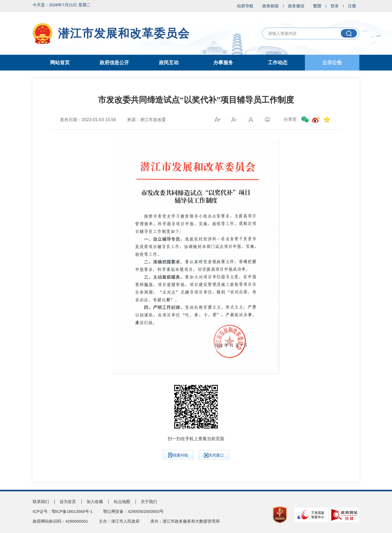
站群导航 (245, 6)
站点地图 (122, 502)
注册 (352, 6)
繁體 (317, 6)
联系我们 (41, 502)
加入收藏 (95, 502)
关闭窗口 (214, 455)
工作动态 (278, 63)
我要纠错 (178, 455)
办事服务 (223, 63)
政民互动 (169, 63)
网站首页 (60, 63)
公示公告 (332, 63)
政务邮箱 (271, 6)
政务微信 (296, 6)
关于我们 (149, 502)
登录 (335, 6)
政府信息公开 (114, 63)
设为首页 (68, 502)
